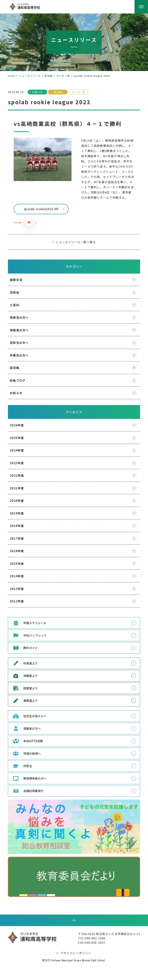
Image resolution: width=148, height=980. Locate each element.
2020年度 (21, 516)
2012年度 (21, 617)
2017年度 (21, 554)
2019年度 (21, 529)
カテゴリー (74, 282)
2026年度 (21, 441)
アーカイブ (74, 428)
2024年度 (21, 466)
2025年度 (21, 453)
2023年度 (21, 478)
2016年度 (21, 566)
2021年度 (21, 504)
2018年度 (21, 541)
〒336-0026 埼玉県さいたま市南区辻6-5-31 (106, 949)
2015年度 (21, 579)
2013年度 (21, 604)
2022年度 (21, 491)
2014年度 (21, 592)
